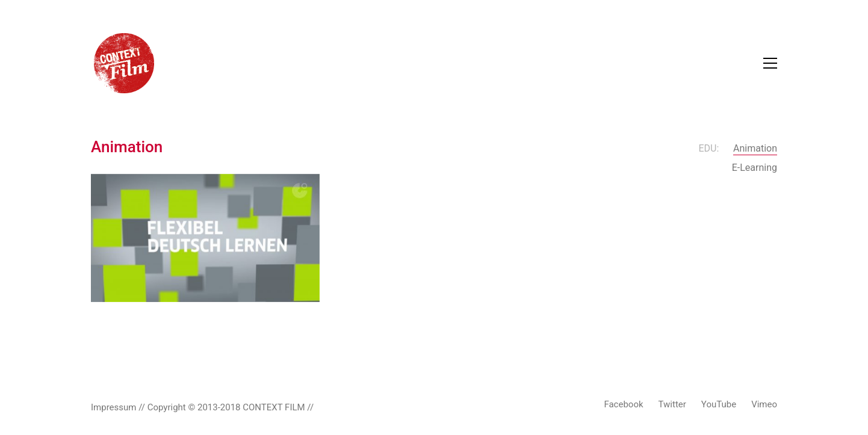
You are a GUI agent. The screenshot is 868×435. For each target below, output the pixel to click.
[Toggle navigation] (770, 63)
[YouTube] (719, 405)
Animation (755, 148)
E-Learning (755, 168)
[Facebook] (623, 405)
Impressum (113, 407)
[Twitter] (672, 405)
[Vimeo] (764, 405)
